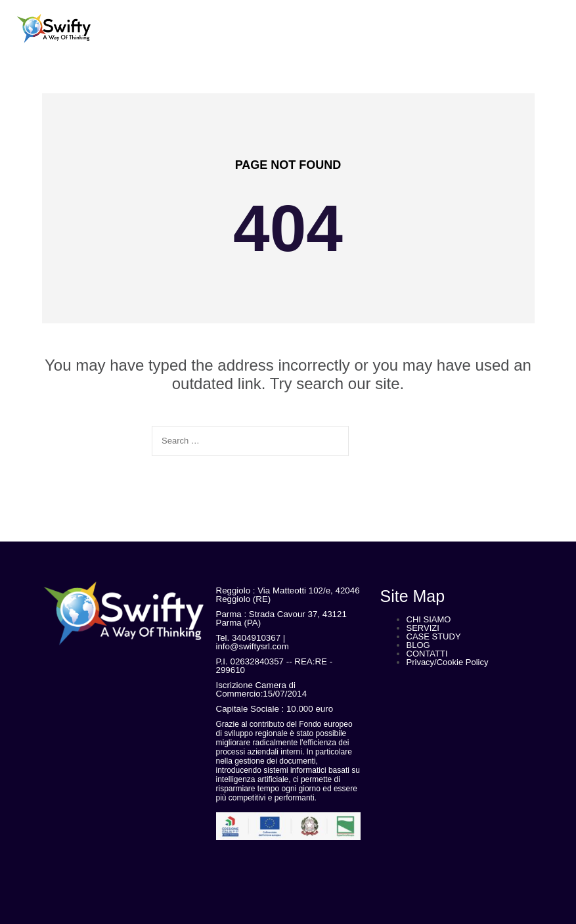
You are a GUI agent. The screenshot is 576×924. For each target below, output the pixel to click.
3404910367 (256, 638)
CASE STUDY (434, 636)
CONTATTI (427, 654)
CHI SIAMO (429, 619)
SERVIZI (423, 628)
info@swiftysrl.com (253, 646)
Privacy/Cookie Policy (448, 662)
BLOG (418, 645)
